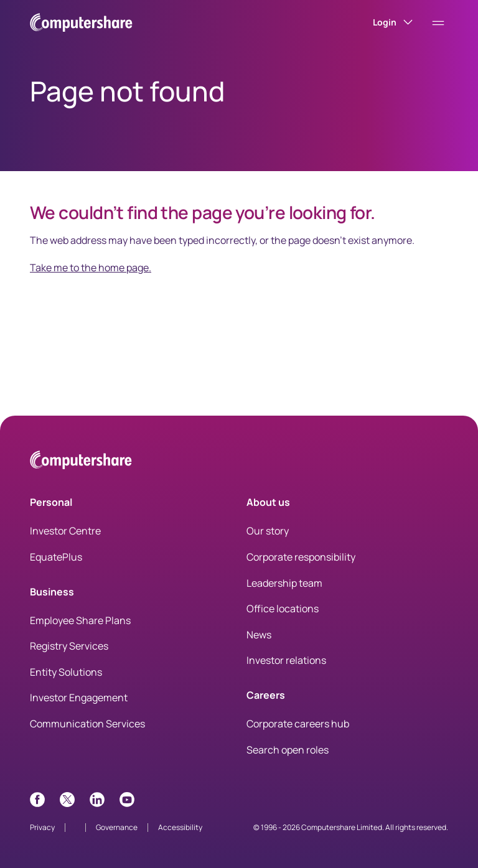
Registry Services (69, 646)
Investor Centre (65, 531)
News (259, 635)
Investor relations (286, 660)
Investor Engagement (79, 698)
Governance (117, 827)
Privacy (42, 827)
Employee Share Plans (80, 620)
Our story (268, 531)
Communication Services (87, 724)
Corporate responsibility (301, 557)
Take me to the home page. (91, 268)
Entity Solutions (66, 672)
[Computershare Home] (81, 462)
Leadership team (284, 583)
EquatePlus (56, 557)
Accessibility (180, 827)
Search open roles (288, 750)
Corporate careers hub (298, 724)
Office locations (283, 609)
